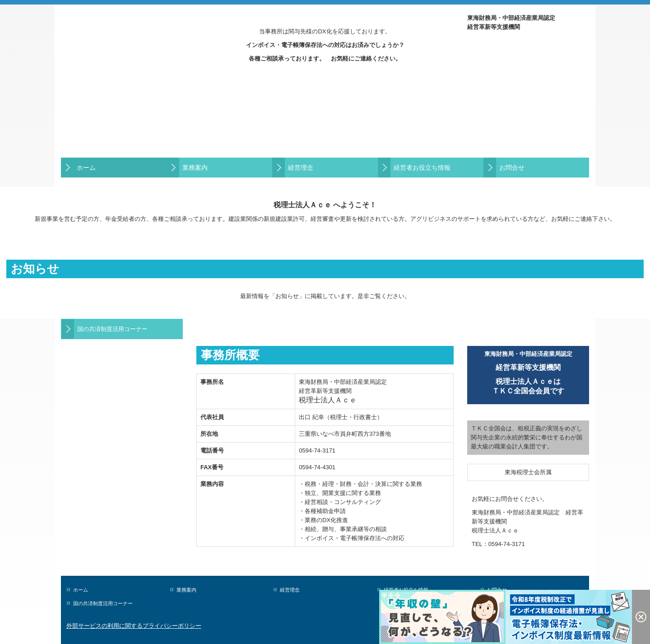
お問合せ (512, 168)
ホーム (86, 168)
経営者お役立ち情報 (422, 168)
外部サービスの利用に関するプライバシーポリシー (134, 626)
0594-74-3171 (507, 544)
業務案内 (195, 168)
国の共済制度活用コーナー (112, 329)
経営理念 (301, 168)
